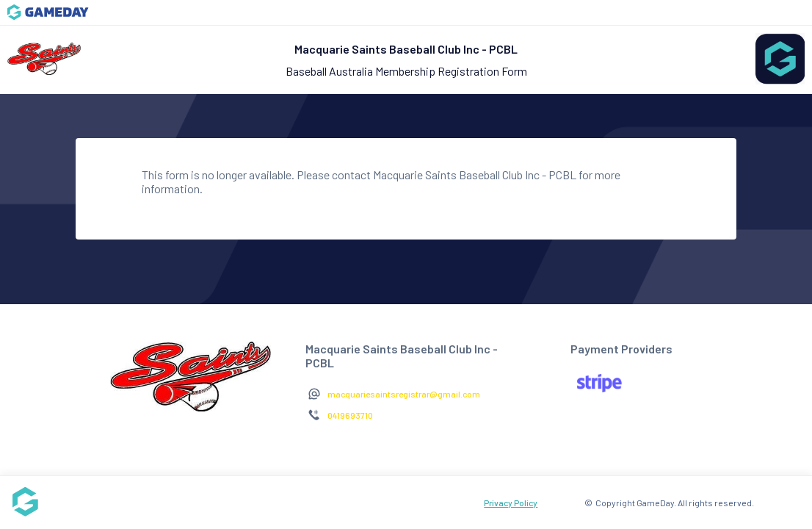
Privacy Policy (511, 503)
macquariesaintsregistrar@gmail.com (404, 394)
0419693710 (350, 415)
